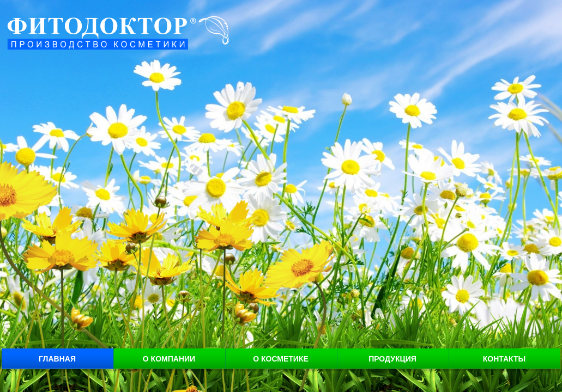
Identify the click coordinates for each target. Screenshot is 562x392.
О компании (169, 359)
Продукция (392, 359)
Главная (57, 359)
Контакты (504, 359)
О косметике (281, 359)
